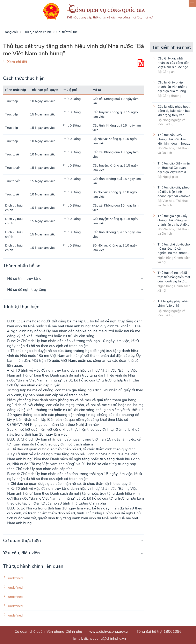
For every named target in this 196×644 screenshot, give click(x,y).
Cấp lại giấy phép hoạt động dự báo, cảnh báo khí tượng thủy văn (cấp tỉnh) (174, 111)
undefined (15, 578)
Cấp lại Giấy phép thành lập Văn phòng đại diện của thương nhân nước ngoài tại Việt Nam (172, 87)
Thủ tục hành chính (37, 32)
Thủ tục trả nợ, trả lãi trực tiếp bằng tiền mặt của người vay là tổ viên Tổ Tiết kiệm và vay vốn (174, 277)
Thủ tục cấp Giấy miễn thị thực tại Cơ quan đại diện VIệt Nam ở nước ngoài (174, 168)
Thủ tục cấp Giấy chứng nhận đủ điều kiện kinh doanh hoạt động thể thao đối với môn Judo (173, 139)
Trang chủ (10, 32)
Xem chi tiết (17, 62)
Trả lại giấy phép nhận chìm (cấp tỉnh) (173, 304)
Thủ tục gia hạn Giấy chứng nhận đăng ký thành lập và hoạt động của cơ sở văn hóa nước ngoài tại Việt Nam (174, 220)
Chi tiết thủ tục (67, 32)
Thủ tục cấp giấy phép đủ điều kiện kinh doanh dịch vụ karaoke (174, 192)
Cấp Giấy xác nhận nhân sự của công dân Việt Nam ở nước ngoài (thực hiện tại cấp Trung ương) (174, 63)
